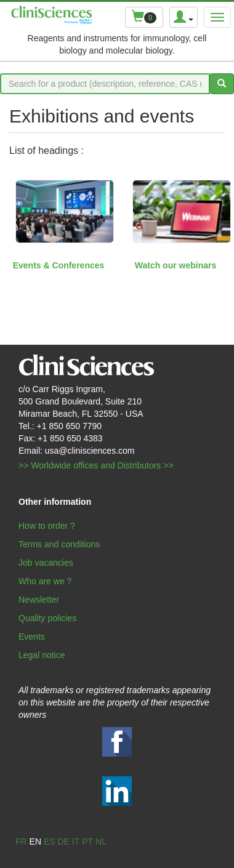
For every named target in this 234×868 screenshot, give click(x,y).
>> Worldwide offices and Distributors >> (96, 465)
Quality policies (47, 618)
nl (101, 842)
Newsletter (39, 600)
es (50, 842)
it (76, 842)
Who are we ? (45, 581)
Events (32, 637)
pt (87, 842)
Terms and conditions (59, 544)
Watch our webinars (176, 265)
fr (21, 842)
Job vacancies (46, 563)
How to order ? (47, 526)
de (63, 842)
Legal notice (42, 655)
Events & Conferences (59, 265)
